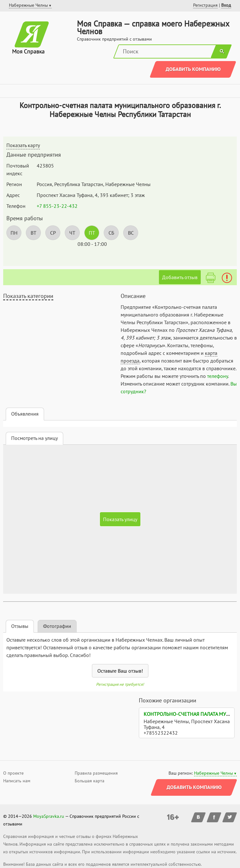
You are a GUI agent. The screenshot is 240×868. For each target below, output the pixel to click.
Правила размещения (96, 773)
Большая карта (90, 781)
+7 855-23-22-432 (57, 206)
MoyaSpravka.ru (49, 816)
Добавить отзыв (180, 277)
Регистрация (205, 5)
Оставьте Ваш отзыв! (120, 671)
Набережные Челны (214, 773)
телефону (217, 376)
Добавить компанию (193, 69)
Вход (226, 5)
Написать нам (17, 781)
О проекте (13, 773)
